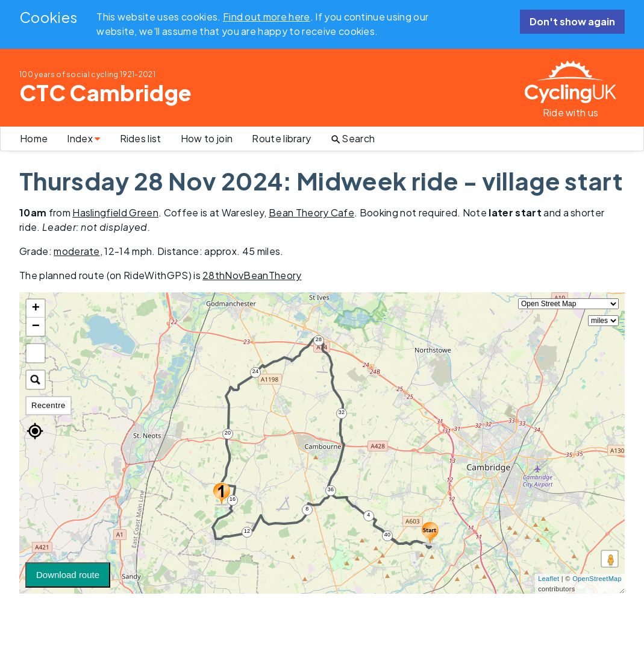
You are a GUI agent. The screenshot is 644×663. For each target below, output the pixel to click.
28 (319, 339)
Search (352, 139)
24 (256, 371)
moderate (77, 251)
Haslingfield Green (115, 212)
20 (228, 433)
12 (247, 531)
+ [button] (36, 309)
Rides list (141, 138)
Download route (68, 575)
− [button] (36, 327)
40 (388, 535)
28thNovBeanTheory (252, 275)
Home (34, 138)
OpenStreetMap (597, 579)
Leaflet (549, 579)
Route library (281, 138)
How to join (207, 138)
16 (233, 499)
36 (331, 489)
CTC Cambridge (105, 93)
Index (83, 138)
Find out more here (267, 17)
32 (342, 412)
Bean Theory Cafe (311, 212)
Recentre (48, 405)
